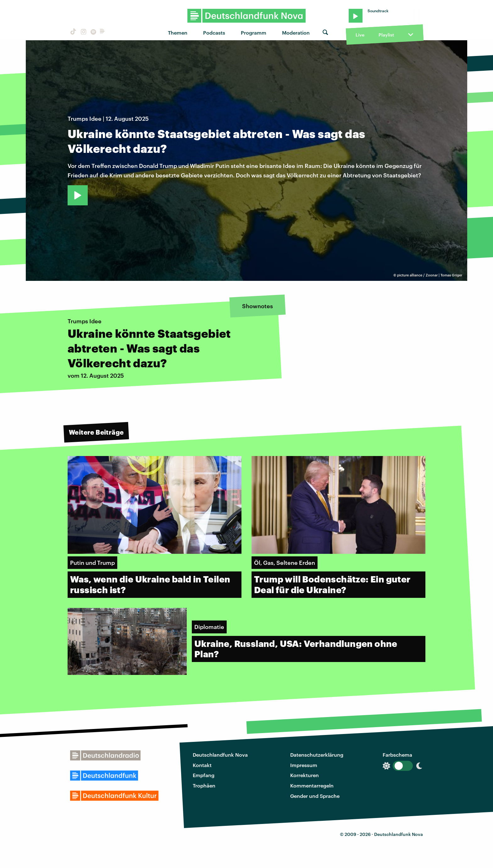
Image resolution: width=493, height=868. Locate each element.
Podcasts (214, 33)
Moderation (296, 33)
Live (360, 35)
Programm (254, 33)
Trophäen (204, 785)
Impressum (304, 765)
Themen (178, 33)
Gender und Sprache (315, 796)
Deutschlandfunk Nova (220, 755)
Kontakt (202, 765)
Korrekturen (305, 775)
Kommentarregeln (312, 785)
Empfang (204, 775)
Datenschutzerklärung (317, 755)
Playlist (386, 35)
